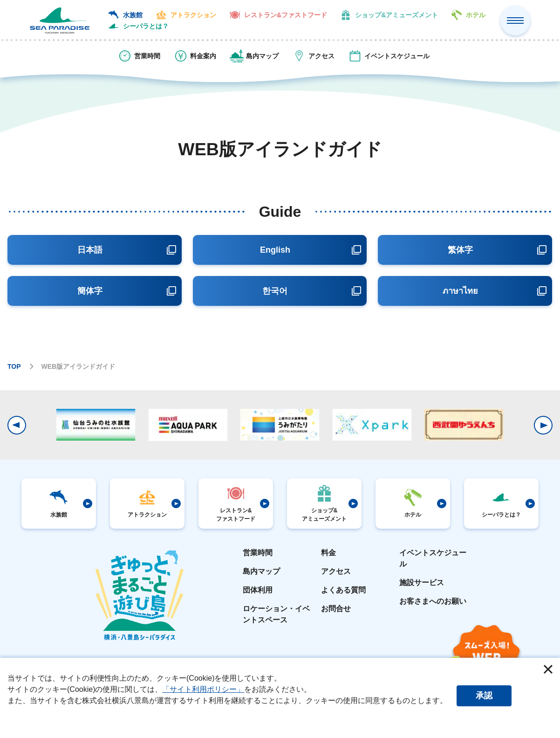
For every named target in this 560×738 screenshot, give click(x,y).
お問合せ (336, 609)
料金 (328, 553)
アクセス (336, 571)
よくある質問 (343, 590)
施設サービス (422, 583)
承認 (484, 696)
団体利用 (258, 590)
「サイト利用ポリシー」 (203, 689)
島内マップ (261, 571)
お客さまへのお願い (433, 601)
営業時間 (258, 553)
